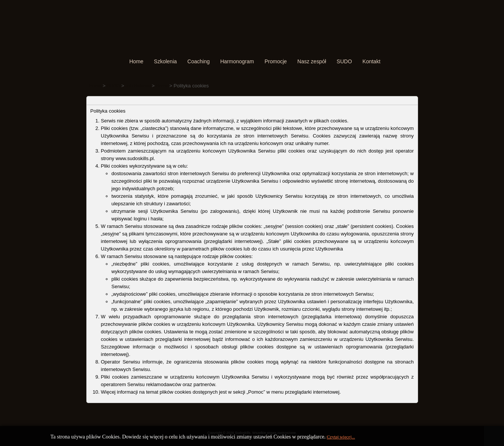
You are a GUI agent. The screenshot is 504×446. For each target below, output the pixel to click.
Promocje (276, 61)
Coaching (198, 61)
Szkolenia (165, 61)
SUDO (344, 61)
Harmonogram (237, 61)
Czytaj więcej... (341, 437)
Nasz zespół (312, 61)
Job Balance (138, 86)
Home (136, 61)
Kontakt (371, 61)
